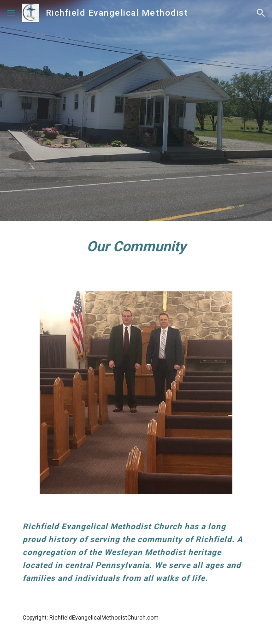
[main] (136, 251)
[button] (11, 13)
